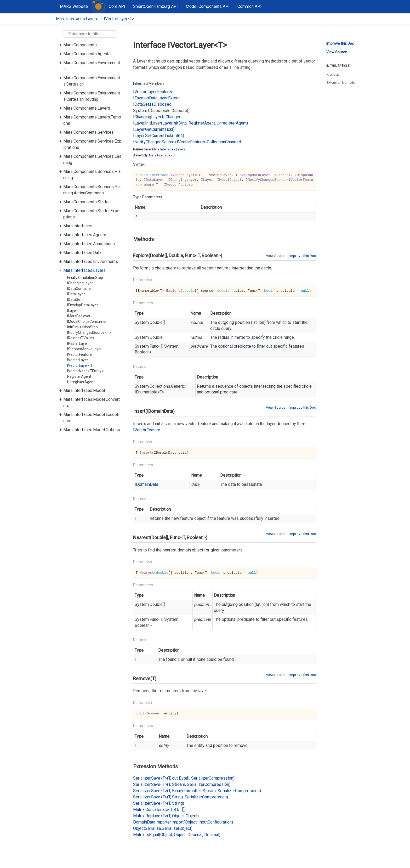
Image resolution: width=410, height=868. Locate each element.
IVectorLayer (78, 360)
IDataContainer (80, 289)
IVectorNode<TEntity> (85, 371)
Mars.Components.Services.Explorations (92, 144)
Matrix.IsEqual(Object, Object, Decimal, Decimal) (177, 835)
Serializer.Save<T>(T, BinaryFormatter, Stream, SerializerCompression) (197, 791)
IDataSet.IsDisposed (152, 104)
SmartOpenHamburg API (155, 6)
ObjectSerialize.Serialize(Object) (163, 828)
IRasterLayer (78, 343)
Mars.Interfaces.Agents (85, 235)
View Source (276, 256)
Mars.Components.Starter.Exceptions (91, 214)
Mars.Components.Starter (87, 202)
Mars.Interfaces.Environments (91, 261)
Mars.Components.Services (89, 132)
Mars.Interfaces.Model (84, 390)
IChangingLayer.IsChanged (157, 117)
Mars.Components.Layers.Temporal (92, 120)
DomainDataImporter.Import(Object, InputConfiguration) (183, 822)
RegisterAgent (79, 376)
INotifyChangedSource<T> (89, 332)
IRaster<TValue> (81, 338)
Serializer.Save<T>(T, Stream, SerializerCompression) (182, 784)
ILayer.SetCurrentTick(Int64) (159, 136)
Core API (117, 6)
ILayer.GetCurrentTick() (154, 129)
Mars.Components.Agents (87, 54)
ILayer (72, 311)
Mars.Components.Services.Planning (92, 175)
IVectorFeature (79, 354)
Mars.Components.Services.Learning (92, 159)
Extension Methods (341, 83)
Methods (333, 75)
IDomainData (146, 484)
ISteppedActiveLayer (84, 349)
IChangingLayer (80, 283)
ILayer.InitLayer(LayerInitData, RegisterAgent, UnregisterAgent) (190, 123)
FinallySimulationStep (85, 278)
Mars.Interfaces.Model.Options (92, 430)
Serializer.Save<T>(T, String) (159, 803)
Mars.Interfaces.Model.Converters (92, 402)
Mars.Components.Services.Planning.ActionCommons (92, 190)
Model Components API (208, 6)
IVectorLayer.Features (153, 92)
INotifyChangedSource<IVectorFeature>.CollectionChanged (187, 142)
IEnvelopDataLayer (83, 305)
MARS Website (74, 6)
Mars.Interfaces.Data (82, 253)
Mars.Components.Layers (87, 108)
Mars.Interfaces (78, 226)
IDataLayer (76, 294)
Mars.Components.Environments (92, 66)
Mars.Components (80, 45)
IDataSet (74, 300)
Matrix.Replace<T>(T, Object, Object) (166, 816)
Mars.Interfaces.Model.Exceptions (91, 418)
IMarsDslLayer (79, 316)
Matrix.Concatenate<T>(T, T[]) (159, 810)
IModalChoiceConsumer (87, 322)
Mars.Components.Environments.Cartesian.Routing (92, 96)
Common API (249, 6)
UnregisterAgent (81, 382)
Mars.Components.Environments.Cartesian (92, 81)
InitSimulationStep (82, 327)
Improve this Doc (303, 256)
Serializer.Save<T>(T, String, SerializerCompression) (181, 797)
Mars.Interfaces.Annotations (89, 244)
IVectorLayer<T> (119, 19)
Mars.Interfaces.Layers (77, 19)
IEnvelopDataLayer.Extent (156, 98)
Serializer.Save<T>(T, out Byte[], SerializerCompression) (184, 778)
